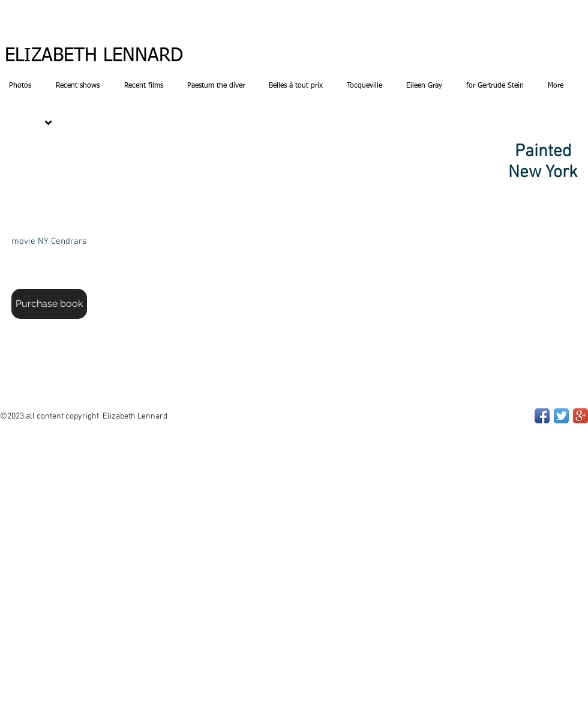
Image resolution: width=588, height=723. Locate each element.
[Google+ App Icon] (580, 416)
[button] (294, 240)
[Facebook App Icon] (542, 416)
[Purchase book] (49, 304)
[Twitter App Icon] (561, 416)
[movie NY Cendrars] (49, 242)
